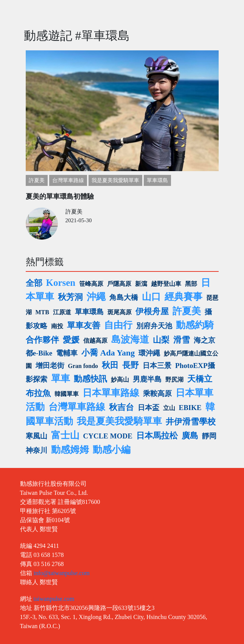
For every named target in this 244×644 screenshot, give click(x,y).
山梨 (161, 340)
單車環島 (157, 180)
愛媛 (71, 340)
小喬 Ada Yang (108, 353)
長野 (131, 365)
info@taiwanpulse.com (62, 573)
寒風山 (37, 436)
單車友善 (84, 325)
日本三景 (157, 366)
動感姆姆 (70, 450)
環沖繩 (149, 353)
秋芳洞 (70, 297)
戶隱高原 (119, 284)
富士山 (65, 435)
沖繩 (96, 297)
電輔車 (67, 353)
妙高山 (120, 380)
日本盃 (148, 408)
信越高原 (95, 341)
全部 (34, 283)
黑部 (191, 284)
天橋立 (200, 379)
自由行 (118, 325)
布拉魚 (38, 393)
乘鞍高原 (157, 394)
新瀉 (141, 284)
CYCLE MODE (108, 436)
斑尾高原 (120, 312)
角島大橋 (124, 297)
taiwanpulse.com (54, 599)
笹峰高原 (91, 284)
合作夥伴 (42, 340)
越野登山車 (166, 284)
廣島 (190, 436)
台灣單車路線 (68, 180)
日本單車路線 (111, 393)
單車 (61, 378)
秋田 (110, 365)
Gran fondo (83, 366)
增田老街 (50, 366)
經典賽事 (183, 297)
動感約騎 (195, 325)
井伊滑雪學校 (191, 422)
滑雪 (182, 340)
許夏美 (37, 180)
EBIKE (190, 408)
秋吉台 (121, 407)
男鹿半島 (147, 379)
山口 (151, 297)
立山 (169, 408)
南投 (57, 326)
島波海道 (130, 339)
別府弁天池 (154, 326)
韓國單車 (67, 394)
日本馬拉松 (157, 436)
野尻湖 (174, 380)
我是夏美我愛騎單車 (115, 180)
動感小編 (112, 450)
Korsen (61, 283)
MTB (42, 312)
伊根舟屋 (152, 311)
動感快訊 (90, 379)
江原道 (62, 312)
